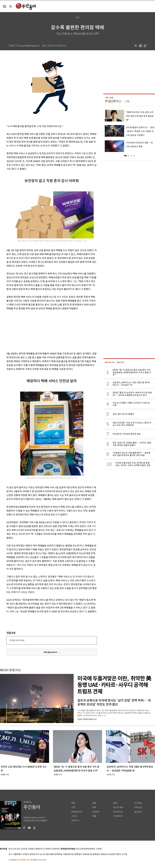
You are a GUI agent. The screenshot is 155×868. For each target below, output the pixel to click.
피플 (94, 816)
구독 (127, 101)
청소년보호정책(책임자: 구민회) (89, 849)
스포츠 (74, 816)
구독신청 (138, 807)
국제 (94, 807)
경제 (94, 803)
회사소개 (12, 849)
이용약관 (56, 849)
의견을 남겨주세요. (17, 640)
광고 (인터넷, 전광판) (26, 849)
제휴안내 (39, 849)
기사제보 (138, 803)
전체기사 (75, 821)
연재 (115, 803)
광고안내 (138, 812)
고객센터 (47, 849)
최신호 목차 (118, 807)
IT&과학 (96, 812)
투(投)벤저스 (113, 101)
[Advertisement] (45, 331)
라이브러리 (118, 812)
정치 (73, 803)
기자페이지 (118, 816)
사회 (73, 807)
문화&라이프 (77, 812)
